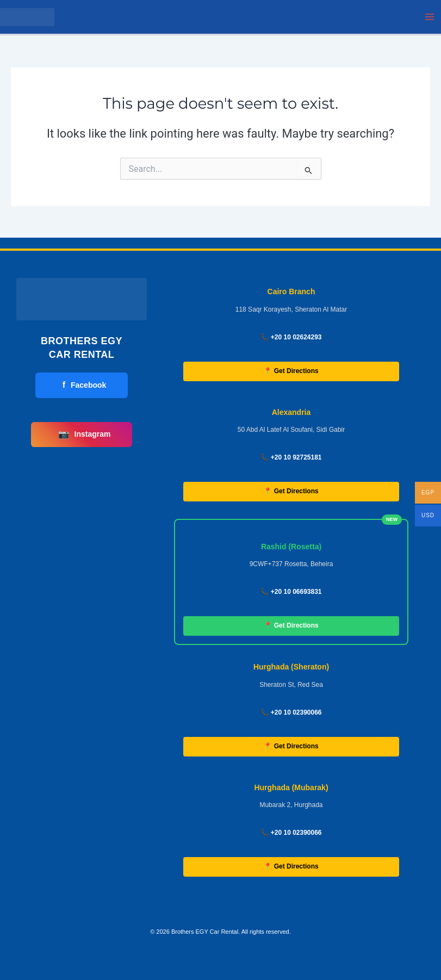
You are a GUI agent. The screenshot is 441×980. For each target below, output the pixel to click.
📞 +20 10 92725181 (291, 457)
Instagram (85, 435)
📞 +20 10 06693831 (291, 592)
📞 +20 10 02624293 (291, 337)
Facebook (85, 385)
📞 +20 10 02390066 (291, 712)
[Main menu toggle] (430, 17)
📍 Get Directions (291, 371)
